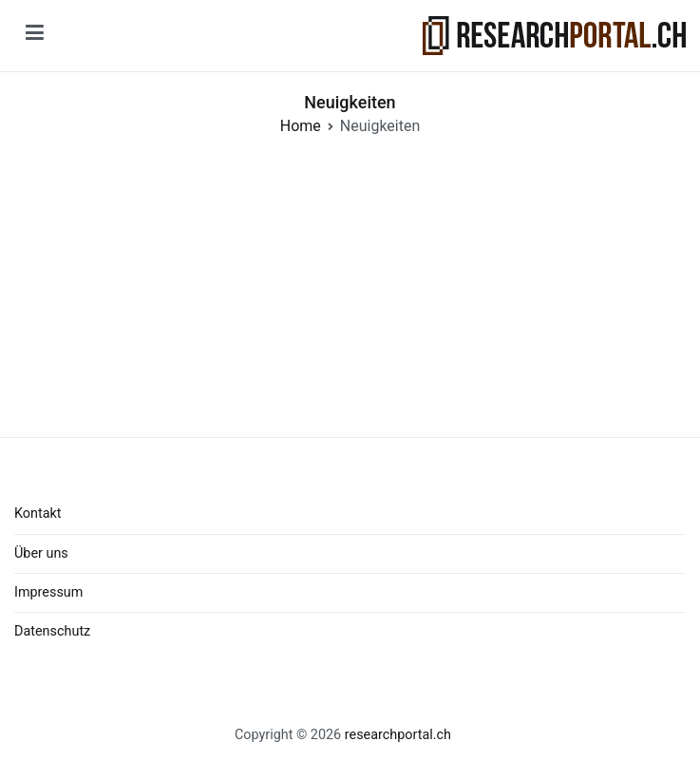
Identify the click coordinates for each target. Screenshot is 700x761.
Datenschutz (52, 631)
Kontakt (38, 514)
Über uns (41, 553)
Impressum (48, 592)
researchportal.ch (398, 735)
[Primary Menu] (35, 36)
